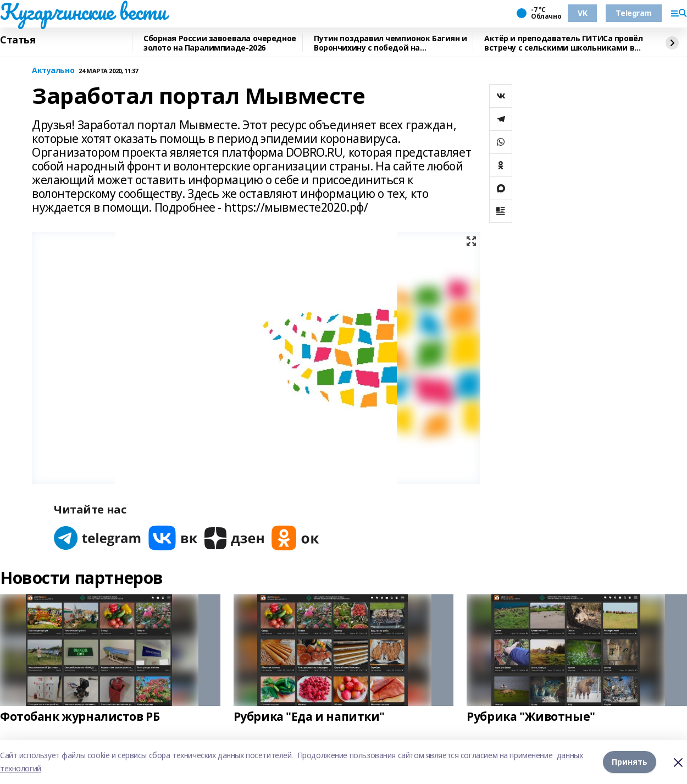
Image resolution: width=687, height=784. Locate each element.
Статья (18, 40)
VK (582, 13)
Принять (630, 762)
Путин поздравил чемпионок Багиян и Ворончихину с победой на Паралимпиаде (390, 43)
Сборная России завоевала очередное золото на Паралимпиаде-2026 (220, 43)
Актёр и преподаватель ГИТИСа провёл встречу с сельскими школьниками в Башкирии (563, 43)
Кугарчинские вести (83, 12)
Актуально (53, 71)
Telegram (634, 13)
